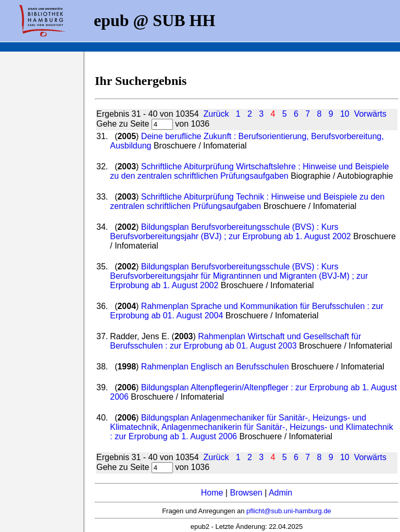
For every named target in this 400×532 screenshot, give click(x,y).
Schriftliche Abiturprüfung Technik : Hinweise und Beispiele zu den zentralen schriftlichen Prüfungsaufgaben (247, 201)
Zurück (216, 114)
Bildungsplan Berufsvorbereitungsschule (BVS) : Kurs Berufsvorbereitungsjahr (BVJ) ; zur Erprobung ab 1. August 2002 (232, 232)
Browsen (246, 493)
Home (212, 493)
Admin (280, 493)
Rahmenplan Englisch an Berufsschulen (216, 367)
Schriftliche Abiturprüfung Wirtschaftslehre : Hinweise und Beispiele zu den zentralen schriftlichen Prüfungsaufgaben (249, 171)
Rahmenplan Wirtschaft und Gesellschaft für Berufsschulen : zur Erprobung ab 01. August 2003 (235, 341)
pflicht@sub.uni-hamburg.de (289, 511)
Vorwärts (370, 114)
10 (345, 114)
